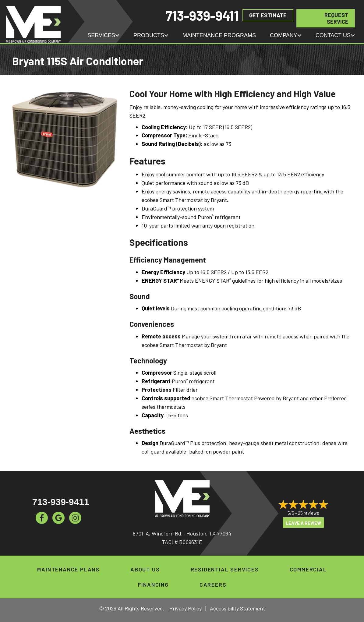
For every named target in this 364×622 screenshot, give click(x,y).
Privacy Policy (186, 608)
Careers (213, 585)
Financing (153, 585)
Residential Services (225, 569)
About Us (145, 569)
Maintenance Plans (68, 569)
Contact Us (333, 35)
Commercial (308, 569)
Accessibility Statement (237, 608)
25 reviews (309, 513)
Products (149, 35)
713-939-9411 (202, 15)
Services (101, 35)
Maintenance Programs (219, 35)
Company (284, 35)
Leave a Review (303, 523)
